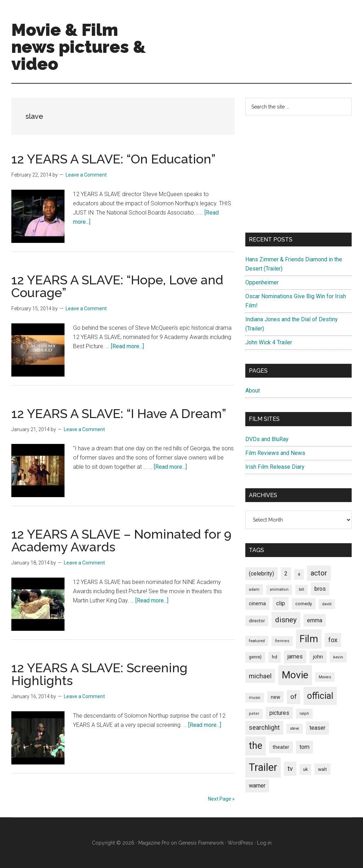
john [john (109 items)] (318, 657)
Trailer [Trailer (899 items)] (263, 767)
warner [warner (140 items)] (257, 786)
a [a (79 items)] (299, 574)
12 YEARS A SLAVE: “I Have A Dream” (119, 413)
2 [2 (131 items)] (286, 574)
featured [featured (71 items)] (257, 641)
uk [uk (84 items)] (305, 769)
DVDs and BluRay (267, 439)
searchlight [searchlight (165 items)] (264, 728)
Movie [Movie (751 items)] (295, 675)
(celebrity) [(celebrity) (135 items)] (261, 574)
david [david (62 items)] (327, 604)
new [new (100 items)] (275, 697)
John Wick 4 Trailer (269, 342)
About (253, 391)
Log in (264, 843)
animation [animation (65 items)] (279, 589)
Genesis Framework (201, 843)
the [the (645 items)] (256, 746)
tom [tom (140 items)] (305, 747)
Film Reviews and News (275, 453)
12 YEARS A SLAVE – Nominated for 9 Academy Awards (121, 540)
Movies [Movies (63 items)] (325, 677)
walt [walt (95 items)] (322, 769)
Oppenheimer (262, 282)
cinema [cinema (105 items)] (257, 604)
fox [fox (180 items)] (333, 640)
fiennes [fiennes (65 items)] (282, 641)
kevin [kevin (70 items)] (338, 657)
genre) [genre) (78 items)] (255, 657)
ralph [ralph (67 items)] (304, 714)
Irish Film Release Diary (275, 467)
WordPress (240, 843)
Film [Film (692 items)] (309, 639)
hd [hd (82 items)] (275, 657)
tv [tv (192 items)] (290, 769)
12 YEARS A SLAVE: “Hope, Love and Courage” (117, 286)
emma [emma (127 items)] (315, 620)
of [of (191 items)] (294, 697)
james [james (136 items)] (295, 656)
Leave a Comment (86, 175)
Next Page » (221, 799)
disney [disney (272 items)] (286, 620)
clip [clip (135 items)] (281, 603)
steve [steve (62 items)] (295, 728)
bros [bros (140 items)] (320, 589)
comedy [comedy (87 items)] (304, 604)
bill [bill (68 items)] (301, 589)
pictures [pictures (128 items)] (279, 713)
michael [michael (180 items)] (260, 676)
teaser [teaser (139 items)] (317, 728)
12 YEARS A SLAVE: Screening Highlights (99, 674)
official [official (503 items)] (320, 696)
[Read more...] (127, 346)
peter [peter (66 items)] (254, 714)
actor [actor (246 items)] (319, 573)
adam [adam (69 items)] (254, 589)
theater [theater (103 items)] (281, 747)
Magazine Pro (154, 843)
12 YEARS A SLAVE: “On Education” (113, 159)
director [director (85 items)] (257, 621)
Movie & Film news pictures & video (79, 47)
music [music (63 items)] (255, 698)
